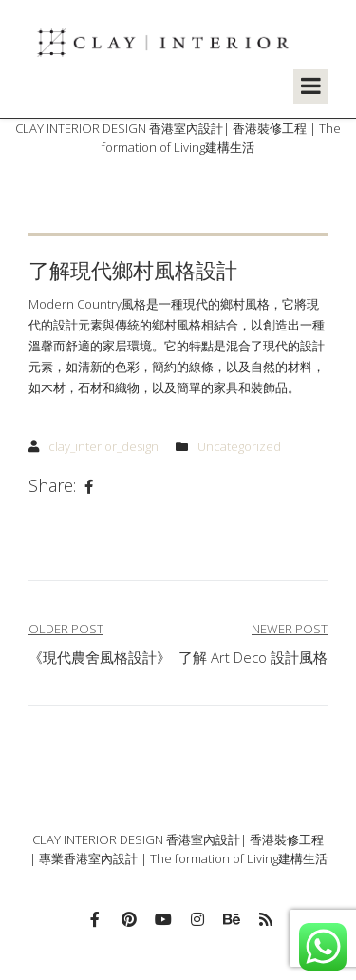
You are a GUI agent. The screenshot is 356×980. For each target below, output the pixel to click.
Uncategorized (239, 446)
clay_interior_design (103, 446)
